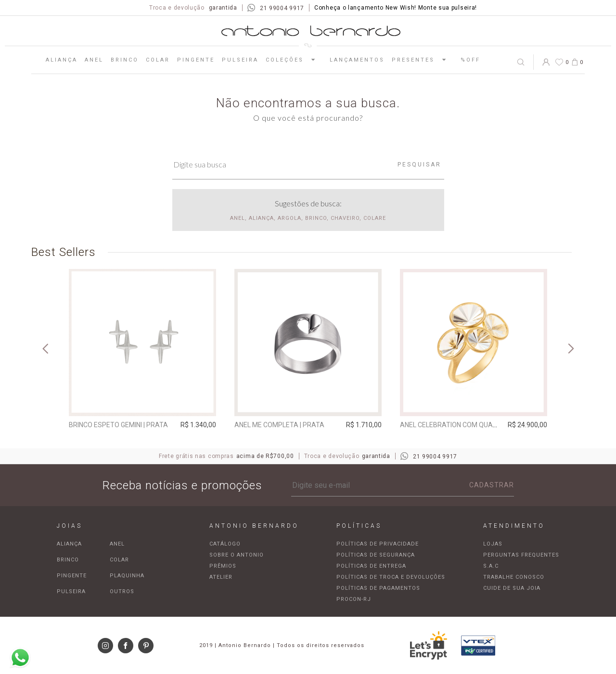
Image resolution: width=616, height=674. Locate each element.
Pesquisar (419, 165)
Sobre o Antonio (237, 555)
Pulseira (240, 60)
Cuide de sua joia (512, 588)
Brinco (125, 60)
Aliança (62, 60)
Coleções (294, 60)
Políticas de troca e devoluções (391, 577)
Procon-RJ (354, 599)
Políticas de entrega (371, 566)
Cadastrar (492, 485)
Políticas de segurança (376, 555)
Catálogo (225, 544)
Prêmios (223, 566)
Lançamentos (357, 60)
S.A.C (491, 566)
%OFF (470, 60)
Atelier (221, 577)
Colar (158, 60)
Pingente (196, 60)
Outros (122, 591)
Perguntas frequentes (521, 555)
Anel (94, 60)
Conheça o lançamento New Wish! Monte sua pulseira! (396, 8)
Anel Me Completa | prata (279, 425)
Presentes (423, 60)
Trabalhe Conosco (514, 577)
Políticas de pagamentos (378, 588)
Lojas (493, 544)
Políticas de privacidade (378, 544)
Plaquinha (127, 576)
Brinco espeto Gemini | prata (118, 425)
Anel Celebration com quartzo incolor (469, 425)
